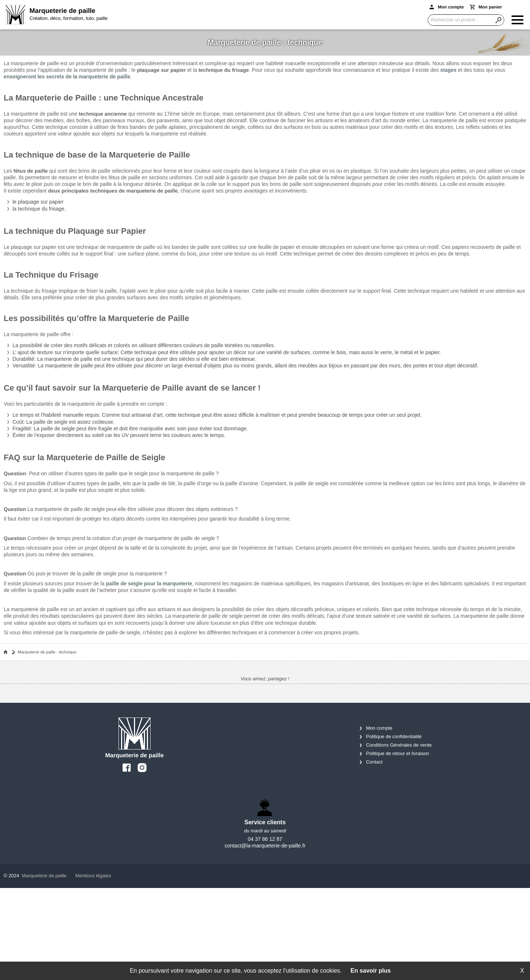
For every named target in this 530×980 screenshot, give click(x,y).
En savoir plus (370, 971)
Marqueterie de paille (44, 876)
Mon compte (379, 728)
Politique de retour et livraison (397, 753)
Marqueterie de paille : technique (47, 652)
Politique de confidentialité (394, 736)
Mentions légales (93, 876)
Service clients (265, 822)
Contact (374, 762)
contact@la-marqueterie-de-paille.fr (265, 846)
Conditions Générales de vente (399, 745)
